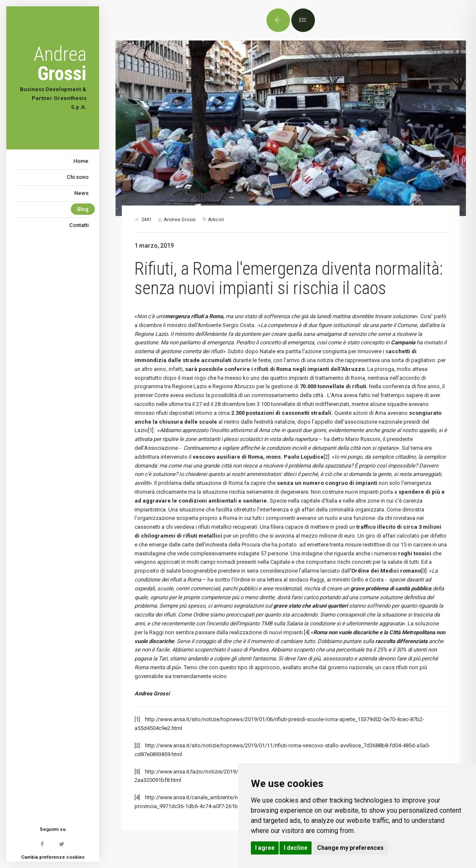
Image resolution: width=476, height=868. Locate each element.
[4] (307, 632)
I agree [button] (265, 848)
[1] (151, 430)
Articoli (216, 220)
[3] (424, 571)
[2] (327, 457)
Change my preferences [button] (350, 848)
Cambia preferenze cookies (53, 857)
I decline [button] (296, 848)
